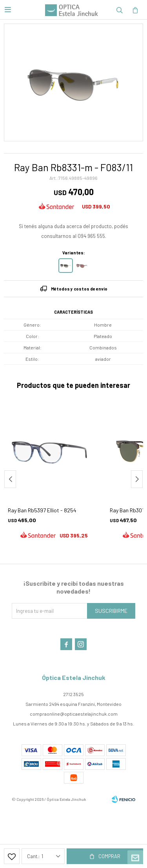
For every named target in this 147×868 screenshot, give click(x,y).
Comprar (109, 856)
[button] (120, 10)
